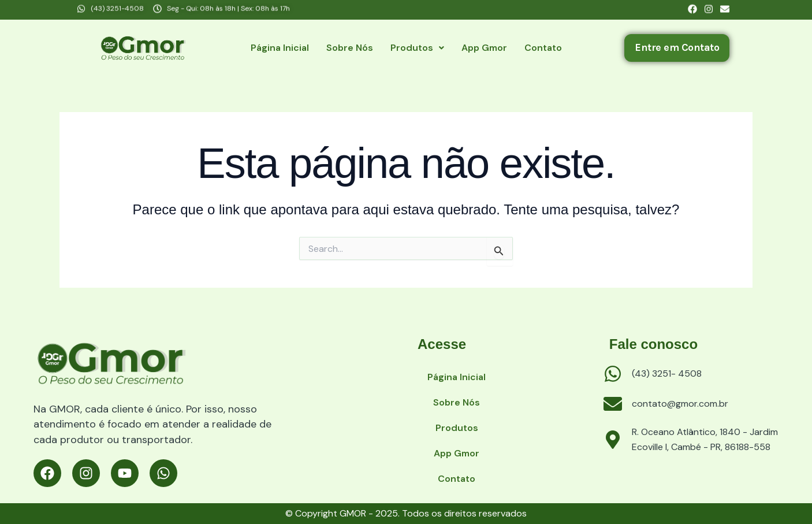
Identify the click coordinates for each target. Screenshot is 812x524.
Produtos (417, 48)
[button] (417, 48)
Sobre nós (350, 48)
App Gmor (484, 48)
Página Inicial (280, 48)
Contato (543, 48)
